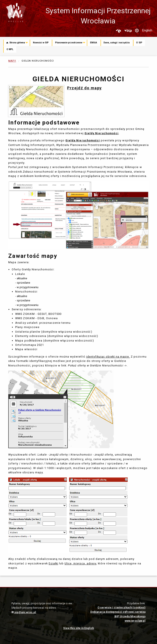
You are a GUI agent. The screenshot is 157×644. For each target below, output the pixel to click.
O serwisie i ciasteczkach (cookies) (121, 607)
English (147, 30)
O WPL (10, 49)
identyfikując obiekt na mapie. (108, 357)
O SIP (139, 43)
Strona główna (16, 43)
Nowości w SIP (41, 43)
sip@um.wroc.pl (24, 612)
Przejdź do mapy (84, 88)
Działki (53, 563)
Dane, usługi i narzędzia (117, 43)
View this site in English (78, 628)
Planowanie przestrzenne (69, 43)
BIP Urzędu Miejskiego (130, 616)
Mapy (12, 61)
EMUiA (94, 43)
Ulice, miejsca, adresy (80, 563)
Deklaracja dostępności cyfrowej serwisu (118, 612)
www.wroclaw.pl (135, 621)
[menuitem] (17, 43)
